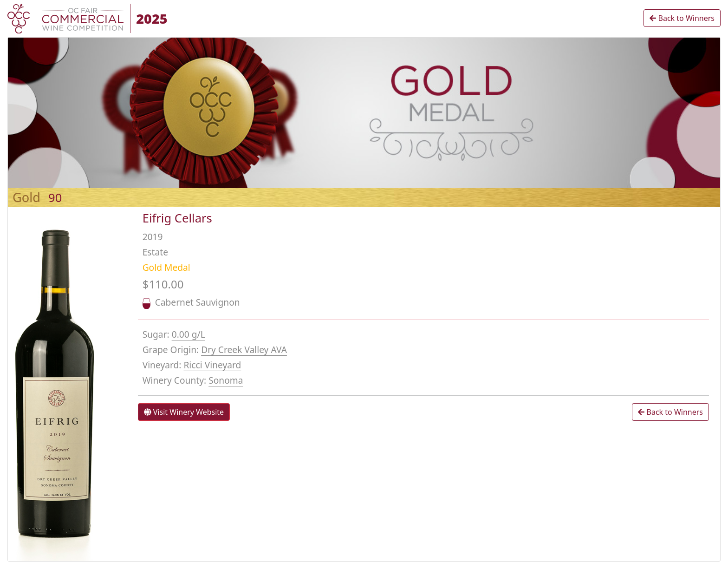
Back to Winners (682, 18)
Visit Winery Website (184, 412)
